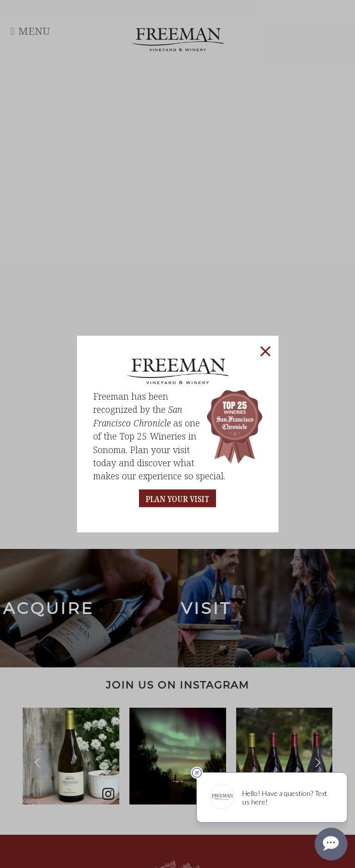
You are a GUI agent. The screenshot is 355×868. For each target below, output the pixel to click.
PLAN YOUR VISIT (177, 499)
